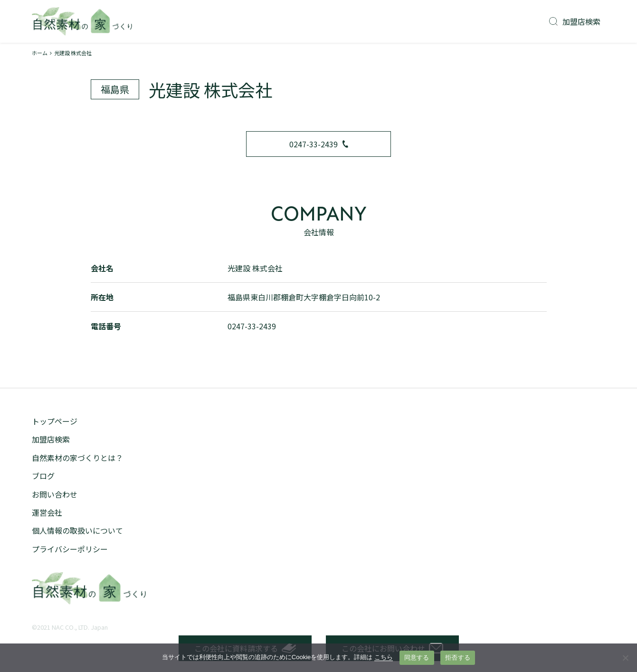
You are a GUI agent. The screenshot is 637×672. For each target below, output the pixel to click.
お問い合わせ (55, 494)
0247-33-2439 (319, 144)
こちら (384, 657)
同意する (417, 658)
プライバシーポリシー (70, 549)
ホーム (40, 53)
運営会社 (47, 512)
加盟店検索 (575, 21)
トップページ (55, 421)
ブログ (43, 476)
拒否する (458, 658)
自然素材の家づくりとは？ (77, 458)
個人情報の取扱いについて (77, 530)
